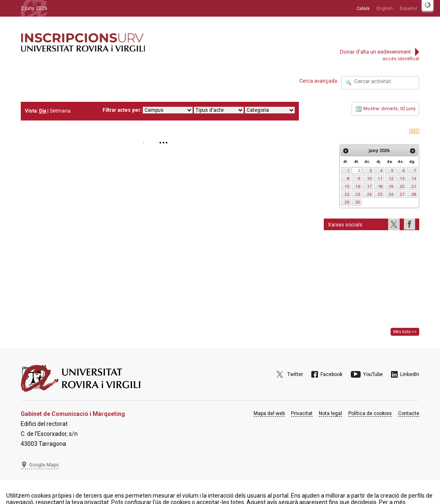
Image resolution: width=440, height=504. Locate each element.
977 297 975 (43, 485)
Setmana (60, 111)
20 (402, 186)
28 (414, 194)
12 (391, 178)
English (385, 9)
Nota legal (330, 413)
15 (347, 186)
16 (358, 186)
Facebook (331, 374)
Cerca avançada (318, 81)
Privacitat (302, 413)
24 (369, 194)
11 (380, 178)
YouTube (373, 374)
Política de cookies (370, 413)
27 (402, 194)
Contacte (409, 413)
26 (391, 194)
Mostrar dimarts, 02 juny (385, 109)
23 (358, 194)
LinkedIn (410, 374)
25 (380, 194)
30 (358, 202)
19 (391, 186)
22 (347, 194)
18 (380, 186)
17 (369, 186)
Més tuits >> (405, 332)
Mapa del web (269, 413)
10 (369, 178)
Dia (43, 111)
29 (347, 202)
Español (408, 9)
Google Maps (44, 465)
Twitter (295, 374)
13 (402, 178)
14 (414, 178)
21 (414, 186)
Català (363, 9)
